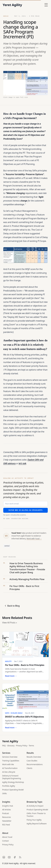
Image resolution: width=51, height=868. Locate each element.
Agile (6, 16)
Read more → (11, 676)
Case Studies (32, 761)
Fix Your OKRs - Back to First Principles (24, 588)
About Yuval (7, 837)
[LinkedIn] (4, 857)
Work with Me (8, 764)
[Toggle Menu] (46, 5)
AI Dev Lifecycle (9, 772)
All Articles (6, 810)
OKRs (4, 793)
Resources (7, 817)
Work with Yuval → (34, 539)
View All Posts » (10, 623)
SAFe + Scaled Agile (14, 713)
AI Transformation (10, 768)
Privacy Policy (22, 746)
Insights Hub (8, 806)
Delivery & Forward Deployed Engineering (12, 777)
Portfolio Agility (9, 786)
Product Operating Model (13, 790)
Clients (30, 768)
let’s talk (22, 463)
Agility (8, 661)
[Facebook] (15, 857)
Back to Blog (12, 606)
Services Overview (10, 757)
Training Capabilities (11, 761)
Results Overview (34, 757)
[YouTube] (9, 857)
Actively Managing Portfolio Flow (27, 579)
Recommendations (35, 764)
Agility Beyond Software (37, 824)
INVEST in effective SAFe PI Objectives (24, 717)
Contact (5, 841)
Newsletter (7, 821)
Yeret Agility (10, 741)
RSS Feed (6, 825)
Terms (31, 746)
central (7, 546)
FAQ (4, 746)
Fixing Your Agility (34, 820)
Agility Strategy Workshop (13, 782)
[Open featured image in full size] (26, 85)
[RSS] (20, 857)
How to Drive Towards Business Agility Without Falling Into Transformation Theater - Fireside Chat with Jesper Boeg (27, 568)
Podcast (6, 813)
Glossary (11, 746)
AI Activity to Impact (35, 806)
